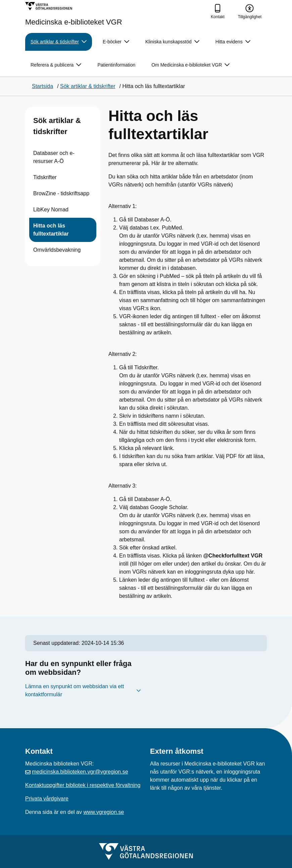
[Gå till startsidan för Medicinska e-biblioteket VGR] (74, 14)
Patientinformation (116, 65)
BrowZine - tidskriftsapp (61, 193)
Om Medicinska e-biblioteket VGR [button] (190, 65)
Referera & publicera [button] (56, 65)
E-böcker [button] (116, 42)
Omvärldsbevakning (57, 250)
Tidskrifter (45, 177)
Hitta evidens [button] (233, 42)
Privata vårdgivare (47, 799)
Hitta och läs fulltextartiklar (51, 230)
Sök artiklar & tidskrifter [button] (59, 42)
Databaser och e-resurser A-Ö (54, 157)
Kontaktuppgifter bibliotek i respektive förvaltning (83, 785)
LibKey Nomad (51, 210)
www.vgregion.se (104, 812)
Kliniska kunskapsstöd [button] (172, 42)
